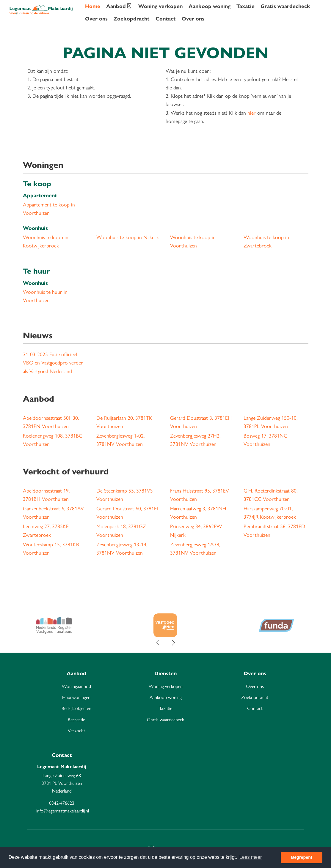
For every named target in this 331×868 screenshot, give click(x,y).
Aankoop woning (210, 6)
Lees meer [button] (251, 857)
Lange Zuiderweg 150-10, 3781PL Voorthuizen (270, 422)
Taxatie (245, 6)
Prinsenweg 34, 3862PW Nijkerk (196, 530)
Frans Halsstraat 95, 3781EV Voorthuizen (200, 495)
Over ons (96, 19)
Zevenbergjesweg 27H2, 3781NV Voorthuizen (195, 440)
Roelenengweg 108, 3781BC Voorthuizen (53, 440)
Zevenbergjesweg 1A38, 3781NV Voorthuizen (195, 549)
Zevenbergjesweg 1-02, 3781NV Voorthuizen (120, 440)
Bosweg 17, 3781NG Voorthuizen (266, 440)
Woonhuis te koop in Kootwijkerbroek (46, 241)
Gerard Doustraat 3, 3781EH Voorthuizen (201, 422)
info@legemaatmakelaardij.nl (63, 811)
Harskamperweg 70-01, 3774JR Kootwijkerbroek (270, 513)
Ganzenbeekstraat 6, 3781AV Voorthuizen (53, 513)
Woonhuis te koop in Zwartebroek (266, 241)
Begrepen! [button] (302, 857)
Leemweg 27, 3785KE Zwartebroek (46, 530)
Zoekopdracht (132, 19)
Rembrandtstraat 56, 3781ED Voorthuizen (274, 530)
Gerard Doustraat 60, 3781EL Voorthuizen (128, 513)
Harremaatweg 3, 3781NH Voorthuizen (198, 513)
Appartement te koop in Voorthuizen (49, 209)
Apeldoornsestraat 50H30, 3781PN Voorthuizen (51, 422)
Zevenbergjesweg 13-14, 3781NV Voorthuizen (122, 549)
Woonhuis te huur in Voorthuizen (45, 296)
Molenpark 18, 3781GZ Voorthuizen (121, 530)
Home (93, 6)
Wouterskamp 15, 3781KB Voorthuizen (51, 549)
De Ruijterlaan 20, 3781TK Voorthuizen (124, 422)
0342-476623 (62, 803)
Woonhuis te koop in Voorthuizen (193, 241)
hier (252, 113)
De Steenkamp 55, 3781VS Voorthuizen (124, 495)
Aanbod (119, 6)
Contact (166, 19)
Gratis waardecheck (285, 6)
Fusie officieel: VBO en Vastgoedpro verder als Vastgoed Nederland (53, 363)
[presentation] (158, 643)
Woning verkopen (160, 6)
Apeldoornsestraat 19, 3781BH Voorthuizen (46, 495)
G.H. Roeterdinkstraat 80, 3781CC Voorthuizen (270, 495)
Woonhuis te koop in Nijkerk (128, 237)
